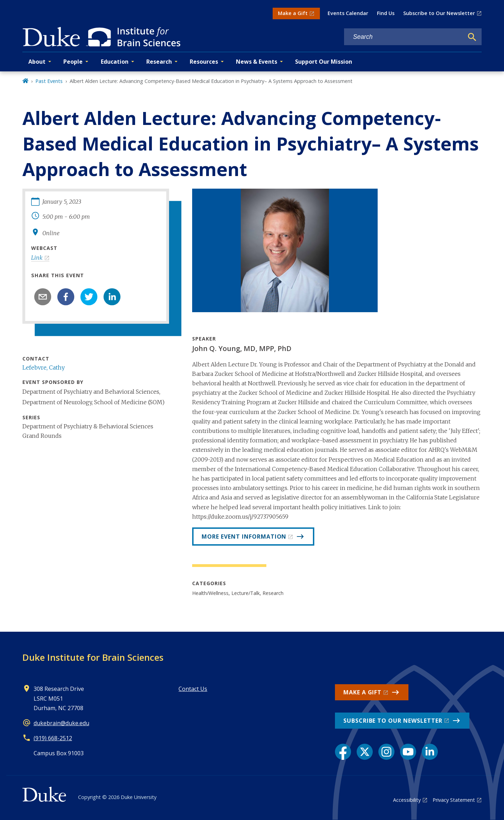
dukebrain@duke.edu (61, 723)
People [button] (73, 62)
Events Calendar (348, 13)
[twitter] (89, 297)
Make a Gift (293, 13)
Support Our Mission (324, 62)
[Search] (472, 37)
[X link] (365, 752)
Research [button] (159, 62)
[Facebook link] (343, 752)
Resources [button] (204, 62)
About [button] (37, 62)
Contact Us (193, 689)
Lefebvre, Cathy (44, 367)
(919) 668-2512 (53, 738)
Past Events (49, 81)
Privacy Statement (454, 800)
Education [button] (115, 62)
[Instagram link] (386, 752)
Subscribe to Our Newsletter (439, 13)
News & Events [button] (257, 62)
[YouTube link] (408, 752)
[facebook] (66, 297)
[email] (43, 297)
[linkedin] (112, 297)
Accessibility (407, 800)
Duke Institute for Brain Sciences (93, 657)
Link (37, 258)
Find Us (386, 13)
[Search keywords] (404, 37)
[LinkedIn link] (430, 752)
